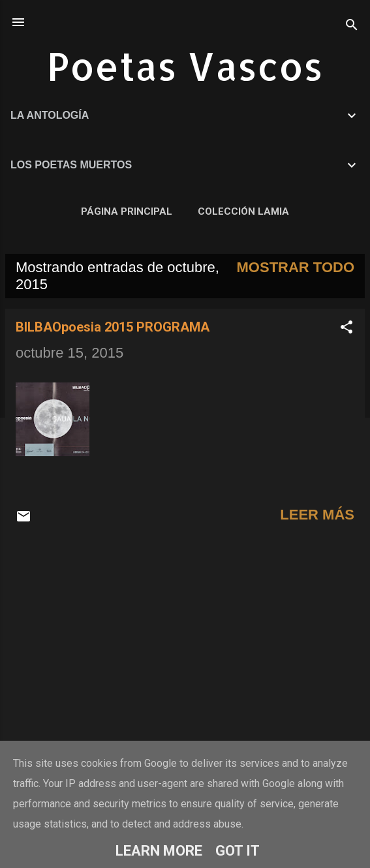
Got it (238, 851)
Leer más (317, 515)
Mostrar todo (296, 267)
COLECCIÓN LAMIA (243, 211)
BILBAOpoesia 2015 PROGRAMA (113, 327)
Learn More (159, 851)
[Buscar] (352, 26)
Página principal (127, 211)
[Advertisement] (185, 640)
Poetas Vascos (185, 66)
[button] (347, 329)
